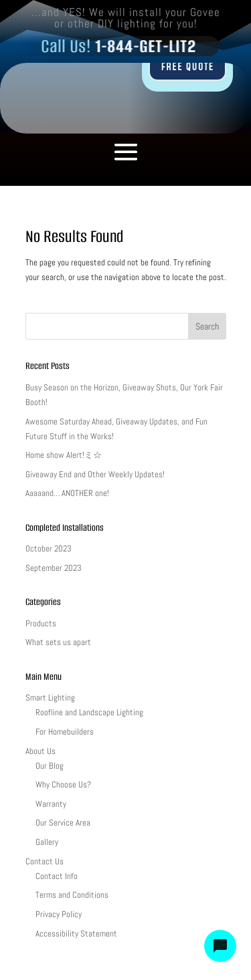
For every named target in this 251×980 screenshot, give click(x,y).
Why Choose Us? (63, 784)
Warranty (51, 804)
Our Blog (50, 766)
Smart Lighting (50, 698)
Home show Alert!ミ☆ (64, 455)
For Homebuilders (65, 732)
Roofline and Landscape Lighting (89, 712)
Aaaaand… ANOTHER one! (67, 493)
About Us (40, 751)
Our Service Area (63, 823)
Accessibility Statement (76, 934)
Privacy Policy (59, 914)
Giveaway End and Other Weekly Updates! (95, 474)
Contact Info (57, 876)
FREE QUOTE (187, 67)
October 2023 (49, 548)
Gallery (47, 842)
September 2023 (54, 568)
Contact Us (45, 861)
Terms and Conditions (72, 895)
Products (41, 623)
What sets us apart (58, 642)
